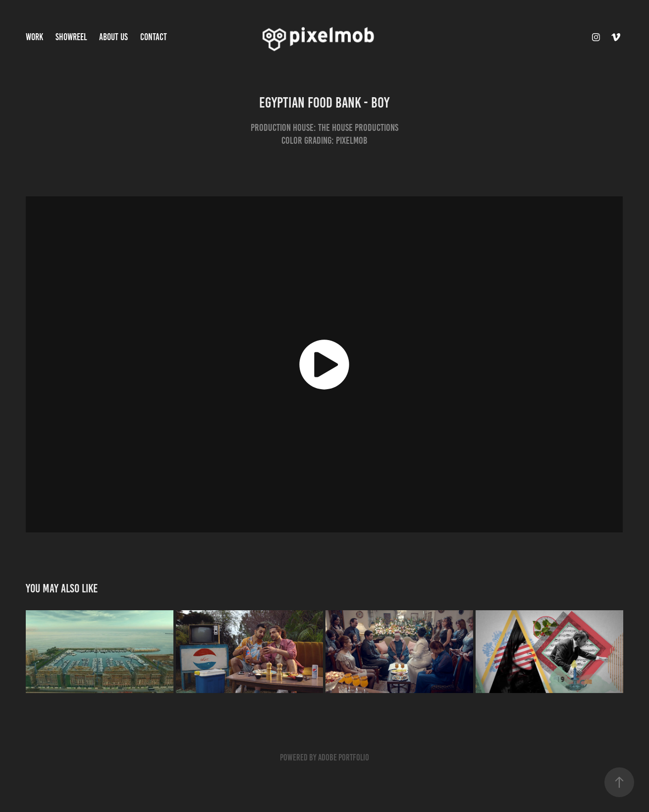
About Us (113, 37)
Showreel (71, 37)
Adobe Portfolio (344, 757)
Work (34, 37)
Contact (154, 37)
